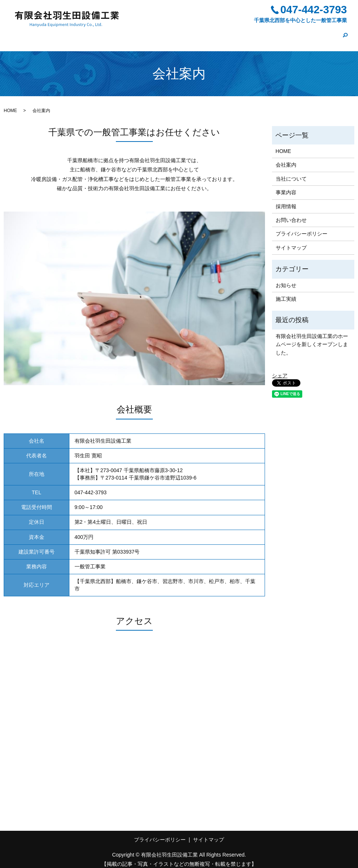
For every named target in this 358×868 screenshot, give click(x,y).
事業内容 (221, 33)
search (345, 34)
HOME (120, 33)
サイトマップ (291, 241)
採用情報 (252, 33)
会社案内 (148, 33)
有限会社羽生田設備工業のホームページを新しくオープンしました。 (312, 338)
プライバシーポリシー (302, 228)
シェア (280, 369)
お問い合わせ (319, 33)
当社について (185, 33)
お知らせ (286, 279)
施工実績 (283, 33)
